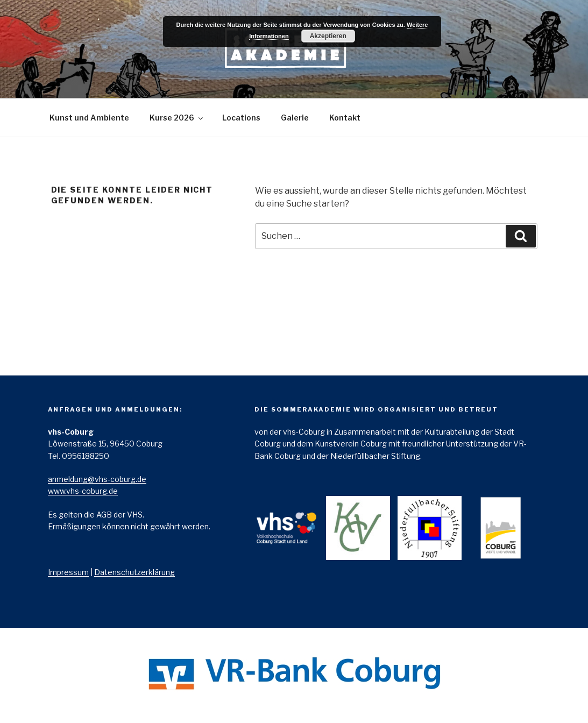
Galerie (295, 118)
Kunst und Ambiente (89, 118)
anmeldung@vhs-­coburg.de (97, 479)
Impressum (68, 572)
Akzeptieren (328, 36)
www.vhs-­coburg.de (83, 491)
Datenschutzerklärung (134, 572)
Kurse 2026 (177, 118)
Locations (241, 118)
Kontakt (345, 118)
